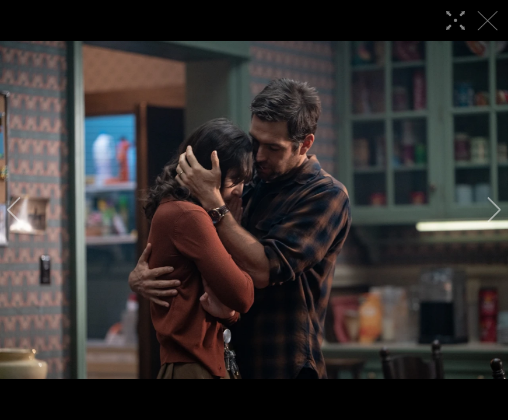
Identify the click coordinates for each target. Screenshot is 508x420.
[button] (14, 210)
